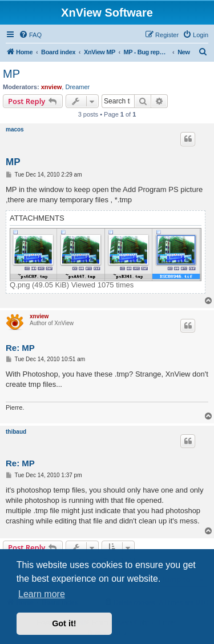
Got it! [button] (64, 623)
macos (15, 129)
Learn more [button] (42, 594)
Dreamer (77, 87)
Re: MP (20, 348)
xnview (52, 87)
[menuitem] (30, 35)
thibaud (16, 432)
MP (11, 74)
